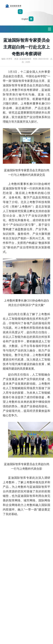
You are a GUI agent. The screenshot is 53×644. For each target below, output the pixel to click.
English (28, 19)
